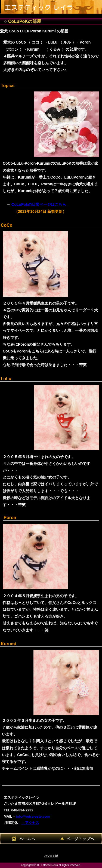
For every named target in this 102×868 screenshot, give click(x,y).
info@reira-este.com (33, 816)
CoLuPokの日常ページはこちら (39, 204)
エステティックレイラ (42, 6)
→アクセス (30, 823)
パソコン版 (51, 856)
